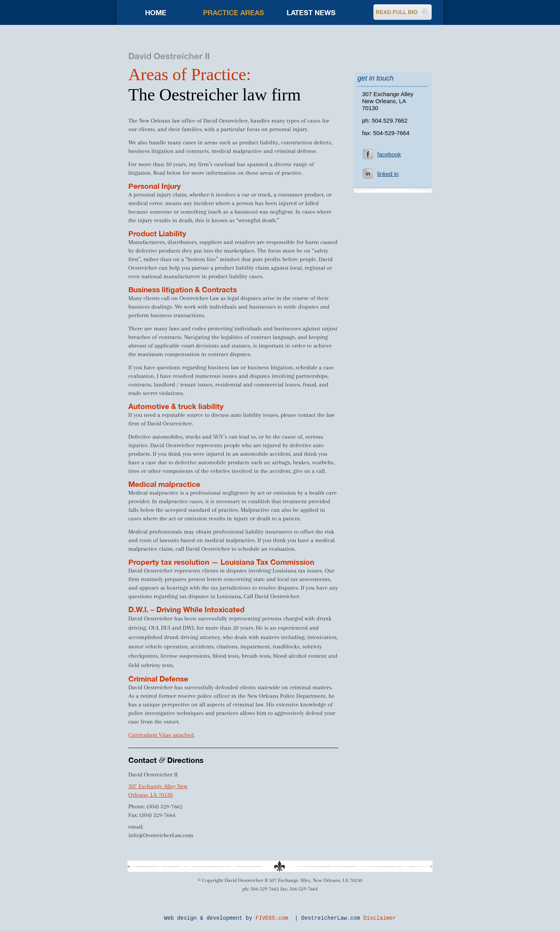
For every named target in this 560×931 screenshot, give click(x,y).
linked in (388, 174)
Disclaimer (380, 918)
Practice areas (234, 12)
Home (156, 12)
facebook (389, 154)
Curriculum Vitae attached (161, 735)
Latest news (311, 12)
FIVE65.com (272, 918)
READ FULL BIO (397, 12)
